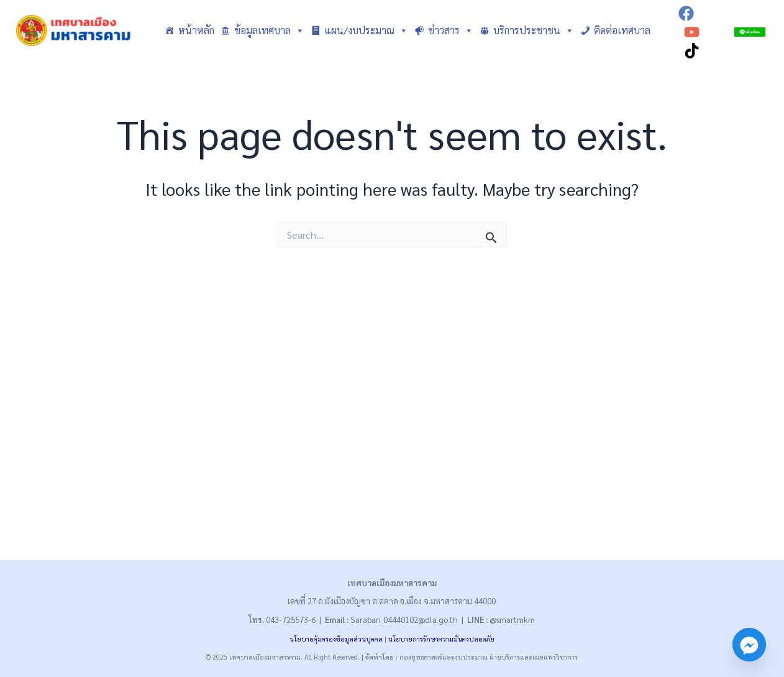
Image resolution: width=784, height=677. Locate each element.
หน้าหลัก (196, 30)
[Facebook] (686, 13)
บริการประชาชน (534, 30)
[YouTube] (692, 32)
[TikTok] (692, 51)
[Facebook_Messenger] (749, 645)
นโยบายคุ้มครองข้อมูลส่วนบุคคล (336, 639)
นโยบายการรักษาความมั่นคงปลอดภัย (441, 639)
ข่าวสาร (451, 30)
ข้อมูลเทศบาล (269, 30)
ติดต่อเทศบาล (622, 30)
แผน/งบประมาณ (366, 30)
